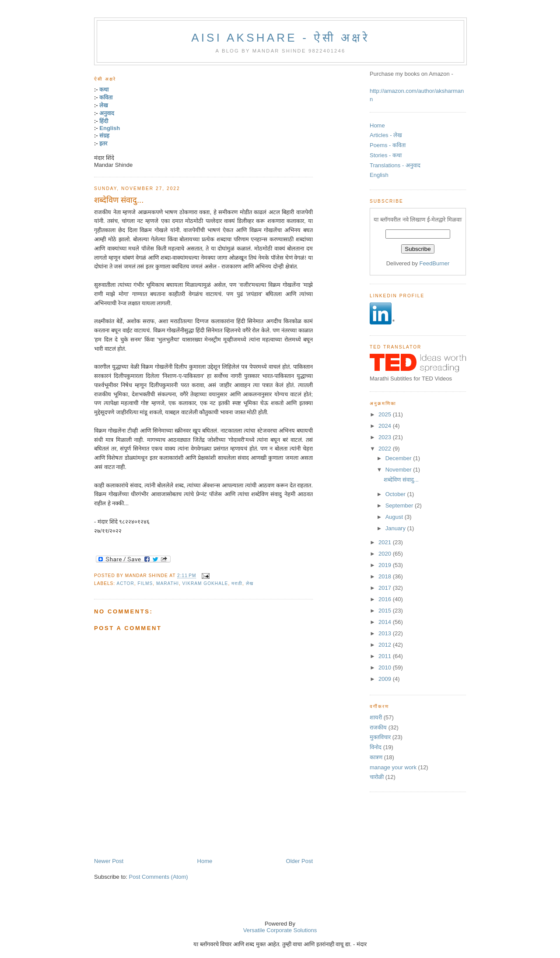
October (396, 494)
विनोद (376, 747)
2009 (386, 679)
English (110, 128)
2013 (386, 633)
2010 (386, 667)
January (396, 528)
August (395, 517)
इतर (103, 143)
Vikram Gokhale (205, 583)
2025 (386, 414)
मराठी (237, 583)
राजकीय (378, 727)
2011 (386, 656)
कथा (104, 90)
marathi (168, 583)
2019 (386, 565)
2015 (386, 611)
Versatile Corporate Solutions (280, 930)
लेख (104, 105)
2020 (386, 554)
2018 (386, 576)
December (399, 458)
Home (205, 861)
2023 (386, 437)
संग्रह (104, 136)
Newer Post (109, 861)
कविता (106, 97)
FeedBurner (435, 263)
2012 (386, 645)
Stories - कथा (386, 155)
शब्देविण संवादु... (119, 200)
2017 (386, 588)
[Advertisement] (196, 838)
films (145, 583)
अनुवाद (107, 113)
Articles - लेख (386, 135)
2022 (386, 449)
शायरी (376, 717)
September (400, 505)
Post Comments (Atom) (159, 877)
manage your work (393, 767)
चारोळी (377, 777)
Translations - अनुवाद (395, 165)
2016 (386, 599)
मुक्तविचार (380, 737)
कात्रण (376, 757)
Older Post (299, 861)
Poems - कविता (388, 145)
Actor (125, 583)
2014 (386, 622)
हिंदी (104, 121)
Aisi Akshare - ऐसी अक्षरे (280, 38)
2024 (386, 426)
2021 (386, 542)
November (399, 470)
